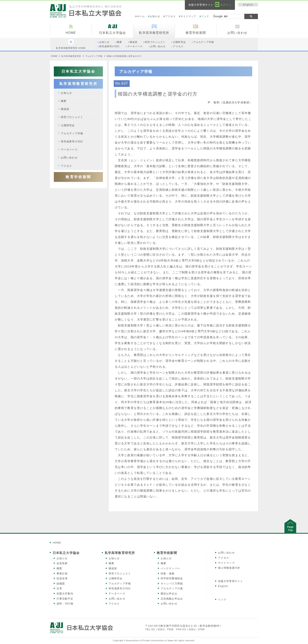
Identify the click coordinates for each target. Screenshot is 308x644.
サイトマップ (188, 16)
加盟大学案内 (65, 594)
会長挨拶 (62, 563)
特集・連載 (168, 574)
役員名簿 (62, 578)
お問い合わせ (117, 599)
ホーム (141, 16)
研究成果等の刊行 (120, 588)
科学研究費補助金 (172, 578)
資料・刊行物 (65, 604)
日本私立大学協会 (66, 553)
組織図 (61, 584)
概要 (59, 568)
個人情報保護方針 (229, 568)
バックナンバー (170, 568)
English (248, 5)
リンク (205, 16)
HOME (54, 56)
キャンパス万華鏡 (172, 584)
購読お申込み (169, 594)
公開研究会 (116, 578)
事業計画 (62, 574)
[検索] (229, 16)
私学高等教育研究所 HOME (71, 44)
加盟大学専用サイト (231, 581)
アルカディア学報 (94, 56)
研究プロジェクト (120, 574)
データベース (117, 594)
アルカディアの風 (172, 588)
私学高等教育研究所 (71, 56)
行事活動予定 (65, 599)
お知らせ (155, 16)
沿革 (59, 588)
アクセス (170, 16)
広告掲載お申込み (172, 599)
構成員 (113, 568)
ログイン (226, 5)
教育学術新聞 (167, 553)
